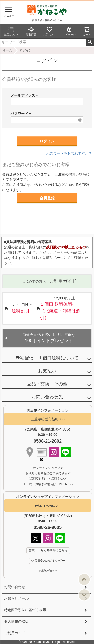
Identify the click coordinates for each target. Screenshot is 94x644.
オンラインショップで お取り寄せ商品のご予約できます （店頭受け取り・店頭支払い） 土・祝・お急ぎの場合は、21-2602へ (48, 476)
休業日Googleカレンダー (48, 561)
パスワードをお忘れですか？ (69, 153)
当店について (11, 31)
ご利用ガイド (15, 633)
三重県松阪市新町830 (48, 419)
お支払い (47, 371)
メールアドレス (25, 95)
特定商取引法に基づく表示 (25, 610)
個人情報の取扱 (16, 621)
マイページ (69, 31)
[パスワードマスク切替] (80, 120)
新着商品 (31, 31)
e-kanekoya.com (48, 505)
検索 (90, 42)
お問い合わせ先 (47, 397)
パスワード (22, 114)
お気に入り (50, 31)
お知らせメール (16, 598)
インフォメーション (48, 497)
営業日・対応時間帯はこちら (48, 550)
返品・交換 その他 (47, 384)
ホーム (7, 50)
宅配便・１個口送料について (47, 358)
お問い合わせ (15, 587)
